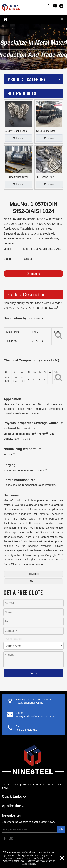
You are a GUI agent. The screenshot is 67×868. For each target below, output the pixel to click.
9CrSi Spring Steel (46, 131)
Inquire (18, 138)
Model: (8, 249)
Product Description (26, 295)
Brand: (8, 259)
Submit (34, 673)
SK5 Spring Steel (45, 177)
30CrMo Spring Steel (16, 177)
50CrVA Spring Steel (16, 131)
